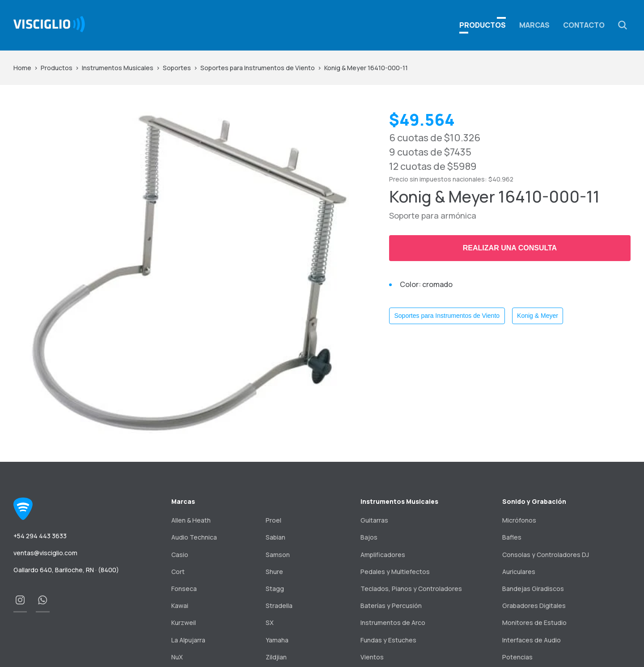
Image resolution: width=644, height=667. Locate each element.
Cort (178, 572)
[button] (623, 25)
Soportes (177, 68)
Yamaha (277, 640)
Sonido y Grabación (534, 501)
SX (270, 623)
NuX (177, 657)
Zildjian (276, 657)
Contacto (584, 25)
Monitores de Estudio (534, 623)
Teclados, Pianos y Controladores (411, 589)
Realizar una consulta (510, 248)
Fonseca (184, 589)
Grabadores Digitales (534, 606)
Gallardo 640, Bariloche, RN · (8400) (66, 570)
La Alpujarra (188, 640)
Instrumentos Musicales (118, 68)
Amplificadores (383, 555)
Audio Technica (194, 537)
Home (22, 68)
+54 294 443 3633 (40, 536)
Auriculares (519, 572)
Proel (273, 520)
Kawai (180, 606)
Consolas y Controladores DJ (546, 555)
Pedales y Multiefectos (395, 572)
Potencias (517, 657)
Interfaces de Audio (532, 640)
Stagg (275, 589)
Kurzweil (184, 623)
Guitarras (374, 520)
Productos (57, 68)
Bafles (512, 537)
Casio (180, 555)
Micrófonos (519, 520)
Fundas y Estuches (388, 640)
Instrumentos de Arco (393, 623)
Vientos (372, 657)
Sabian (275, 537)
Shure (274, 572)
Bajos (369, 537)
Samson (278, 555)
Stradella (279, 606)
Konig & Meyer (538, 316)
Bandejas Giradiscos (533, 589)
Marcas (534, 25)
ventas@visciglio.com (45, 553)
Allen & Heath (191, 520)
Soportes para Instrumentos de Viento (258, 68)
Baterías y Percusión (391, 606)
